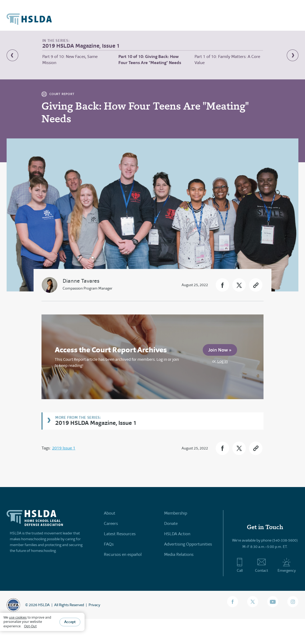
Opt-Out (30, 626)
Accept (70, 622)
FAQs (109, 544)
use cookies (18, 617)
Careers (111, 523)
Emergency (287, 565)
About (110, 513)
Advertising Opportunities (188, 544)
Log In (223, 361)
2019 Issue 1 (64, 448)
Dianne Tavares (81, 281)
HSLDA (44, 605)
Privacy (94, 605)
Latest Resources (120, 534)
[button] (222, 285)
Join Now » (220, 350)
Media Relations (179, 554)
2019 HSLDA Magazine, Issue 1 (96, 423)
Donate (171, 523)
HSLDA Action (177, 534)
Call (240, 565)
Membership (176, 513)
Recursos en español (123, 554)
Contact (262, 565)
